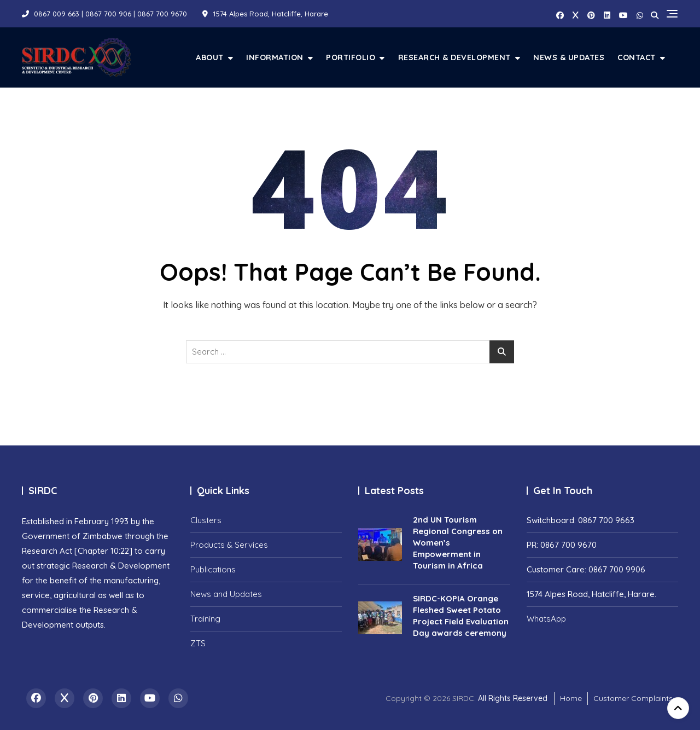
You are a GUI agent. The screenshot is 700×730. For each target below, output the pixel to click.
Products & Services (229, 545)
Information (275, 57)
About (210, 57)
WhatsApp (546, 619)
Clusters (206, 520)
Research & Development (454, 57)
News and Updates (226, 594)
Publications (213, 569)
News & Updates (569, 57)
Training (205, 619)
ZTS (198, 643)
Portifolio (351, 57)
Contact (637, 57)
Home (571, 698)
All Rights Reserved (513, 698)
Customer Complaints (633, 698)
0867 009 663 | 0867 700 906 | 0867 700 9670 (104, 14)
